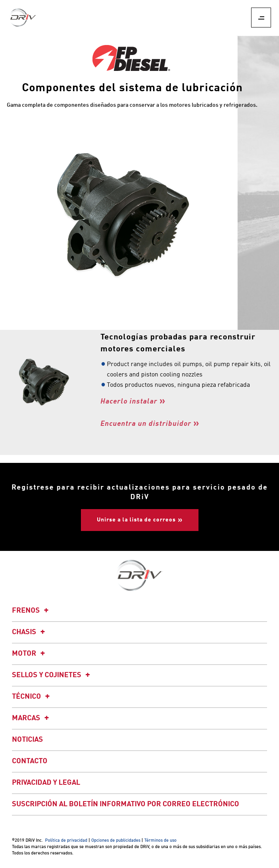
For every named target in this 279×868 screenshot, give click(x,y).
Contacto (30, 761)
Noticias (28, 740)
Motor (30, 654)
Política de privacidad (66, 841)
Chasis (30, 632)
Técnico (32, 697)
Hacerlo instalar (129, 402)
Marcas (32, 718)
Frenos (31, 611)
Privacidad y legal (46, 783)
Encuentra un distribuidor (146, 424)
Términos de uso (160, 841)
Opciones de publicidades (116, 841)
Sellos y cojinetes (52, 675)
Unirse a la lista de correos (136, 520)
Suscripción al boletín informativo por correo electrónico (126, 804)
